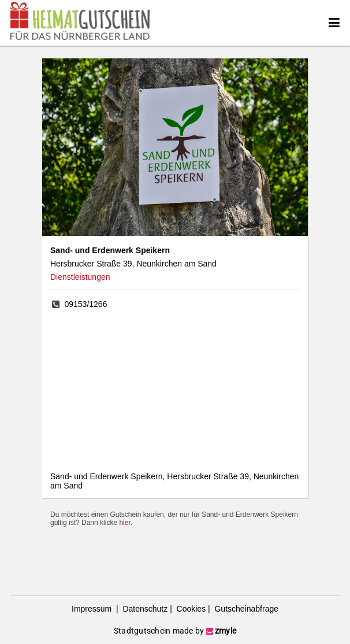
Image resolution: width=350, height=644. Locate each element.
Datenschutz (144, 609)
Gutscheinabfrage (245, 609)
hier (124, 523)
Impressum (93, 609)
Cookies (190, 609)
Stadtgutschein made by (175, 631)
